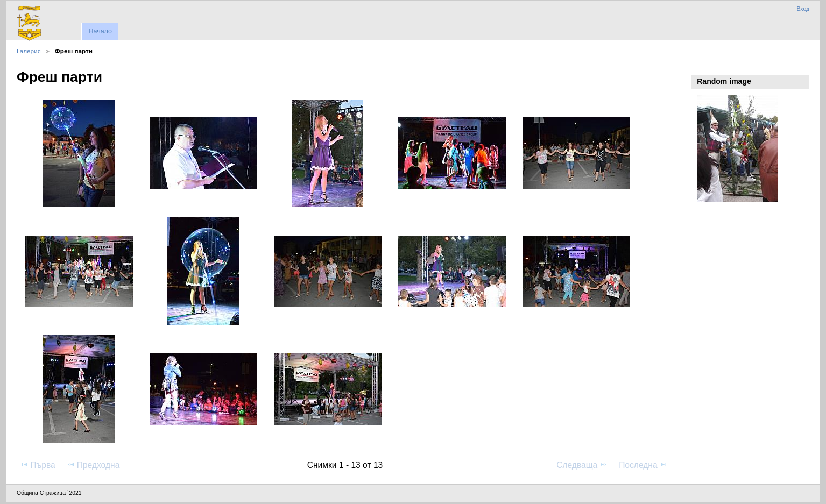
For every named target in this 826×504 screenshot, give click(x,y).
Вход (803, 9)
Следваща (582, 465)
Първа (38, 465)
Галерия (29, 51)
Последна (643, 465)
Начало (100, 31)
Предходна (93, 465)
